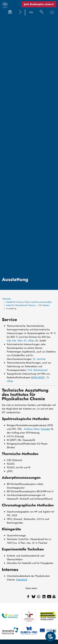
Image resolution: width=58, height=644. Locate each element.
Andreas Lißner (32, 429)
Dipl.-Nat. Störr (15, 341)
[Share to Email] (49, 597)
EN (31, 12)
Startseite (7, 299)
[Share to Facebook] (28, 597)
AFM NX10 (38, 377)
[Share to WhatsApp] (39, 597)
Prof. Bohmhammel (38, 370)
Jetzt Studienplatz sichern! (39, 4)
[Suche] (42, 12)
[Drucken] (54, 597)
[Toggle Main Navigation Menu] (52, 12)
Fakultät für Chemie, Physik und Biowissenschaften (29, 302)
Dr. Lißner (29, 341)
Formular (45, 429)
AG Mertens (44, 305)
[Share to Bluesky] (33, 597)
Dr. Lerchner (39, 359)
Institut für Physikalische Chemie (21, 305)
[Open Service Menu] (50, 636)
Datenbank (22, 580)
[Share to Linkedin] (44, 597)
